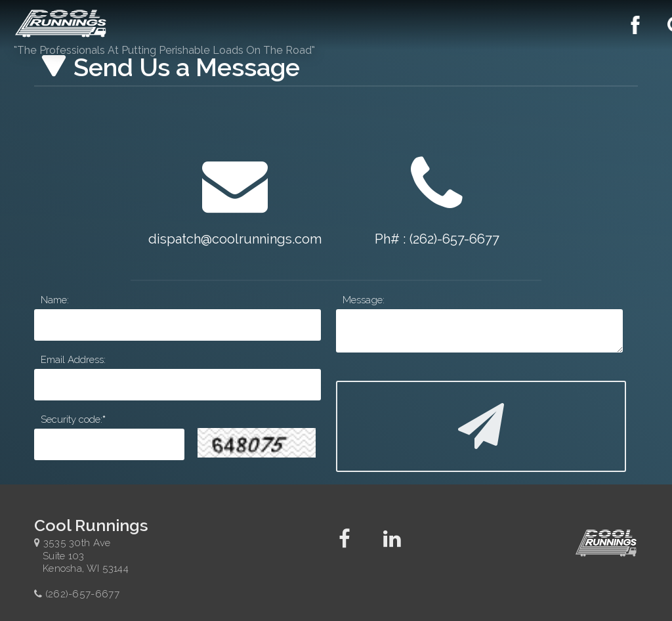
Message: (364, 300)
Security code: (72, 419)
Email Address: (73, 360)
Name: (55, 300)
